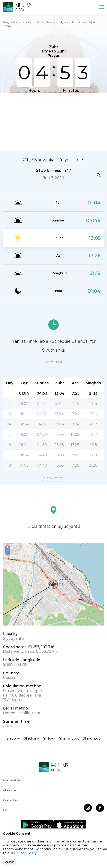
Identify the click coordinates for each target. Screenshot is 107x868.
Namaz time (12, 780)
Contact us (11, 800)
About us (10, 790)
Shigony (13, 738)
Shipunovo (92, 738)
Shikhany (32, 738)
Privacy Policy (25, 853)
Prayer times (12, 22)
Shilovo (49, 738)
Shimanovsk (69, 738)
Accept (10, 862)
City (29, 22)
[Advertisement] (53, 122)
